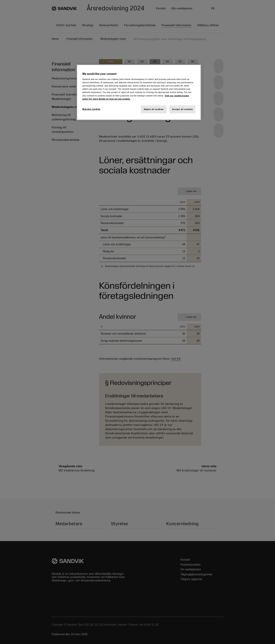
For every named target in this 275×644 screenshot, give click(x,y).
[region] (139, 92)
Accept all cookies (182, 109)
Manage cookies (91, 109)
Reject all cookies (154, 109)
